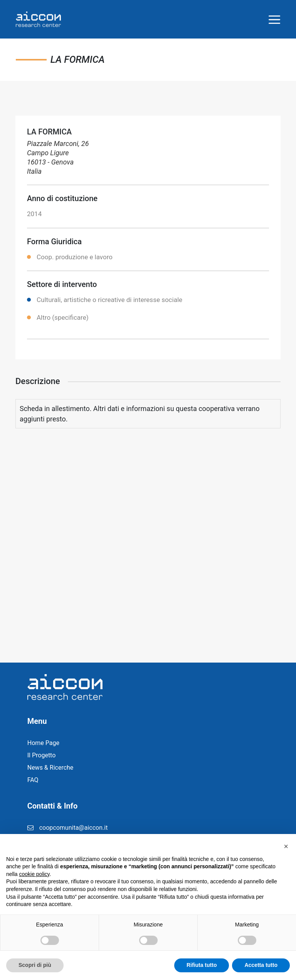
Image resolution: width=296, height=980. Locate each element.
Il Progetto (42, 755)
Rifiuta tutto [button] (202, 965)
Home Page (43, 743)
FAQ (33, 780)
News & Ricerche (50, 768)
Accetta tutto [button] (261, 965)
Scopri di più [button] (35, 965)
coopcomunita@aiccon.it (74, 828)
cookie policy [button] (34, 874)
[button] (286, 846)
